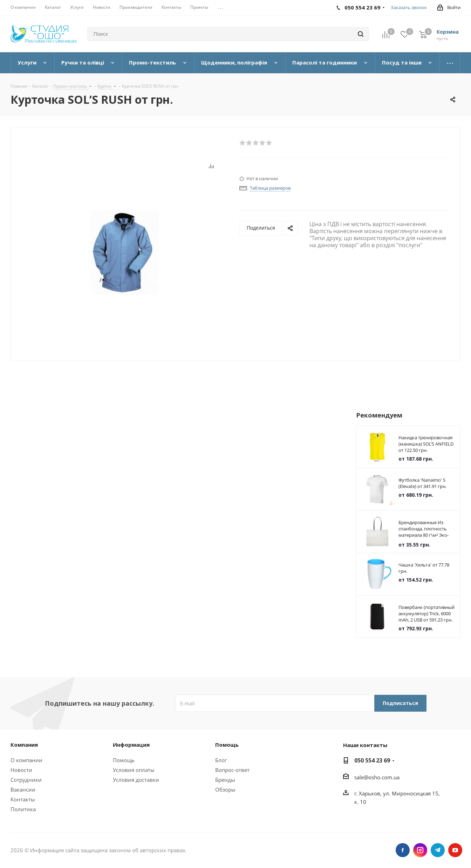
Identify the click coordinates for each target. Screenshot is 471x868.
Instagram (420, 850)
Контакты (23, 799)
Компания (24, 745)
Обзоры (225, 789)
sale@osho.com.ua (377, 777)
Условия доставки (136, 780)
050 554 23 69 (372, 760)
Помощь (124, 760)
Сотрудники (26, 780)
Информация (131, 745)
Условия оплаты (134, 770)
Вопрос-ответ (232, 770)
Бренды (225, 780)
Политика (23, 809)
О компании (26, 760)
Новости (21, 770)
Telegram (438, 850)
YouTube (455, 850)
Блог (221, 760)
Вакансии (23, 789)
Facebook (403, 850)
